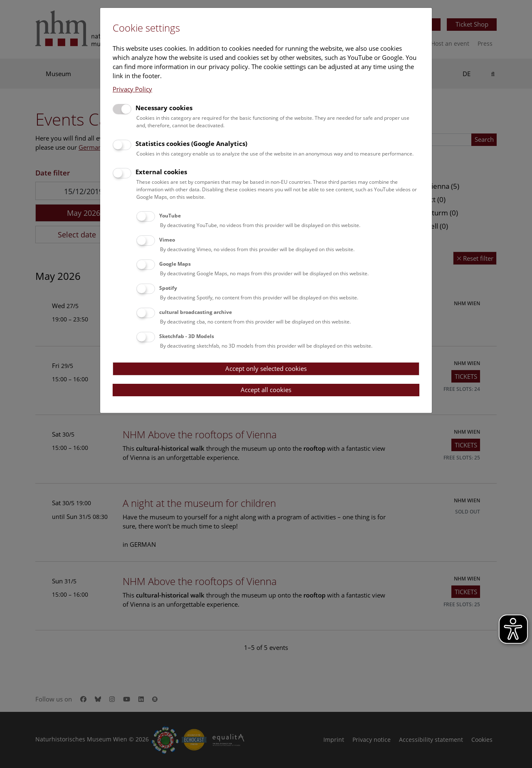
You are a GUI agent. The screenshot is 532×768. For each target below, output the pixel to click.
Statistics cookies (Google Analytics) (191, 143)
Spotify (168, 288)
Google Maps (175, 264)
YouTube (170, 216)
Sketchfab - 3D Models (187, 336)
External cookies (161, 172)
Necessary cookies (164, 108)
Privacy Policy (132, 89)
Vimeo (167, 240)
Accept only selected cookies (266, 368)
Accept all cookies (266, 390)
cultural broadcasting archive (196, 312)
